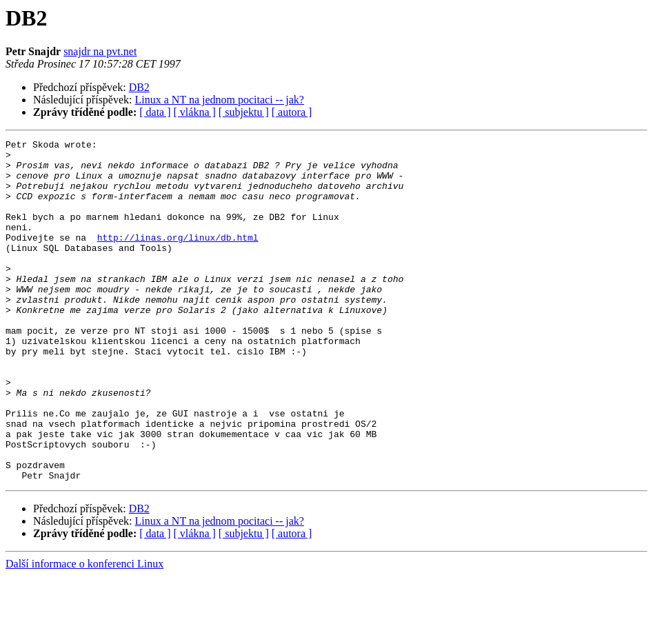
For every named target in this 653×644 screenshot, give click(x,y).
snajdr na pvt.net (100, 51)
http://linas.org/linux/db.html (178, 258)
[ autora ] (292, 112)
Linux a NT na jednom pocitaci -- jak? (220, 100)
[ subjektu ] (244, 112)
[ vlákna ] (195, 112)
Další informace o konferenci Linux (84, 632)
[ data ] (155, 112)
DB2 (139, 87)
